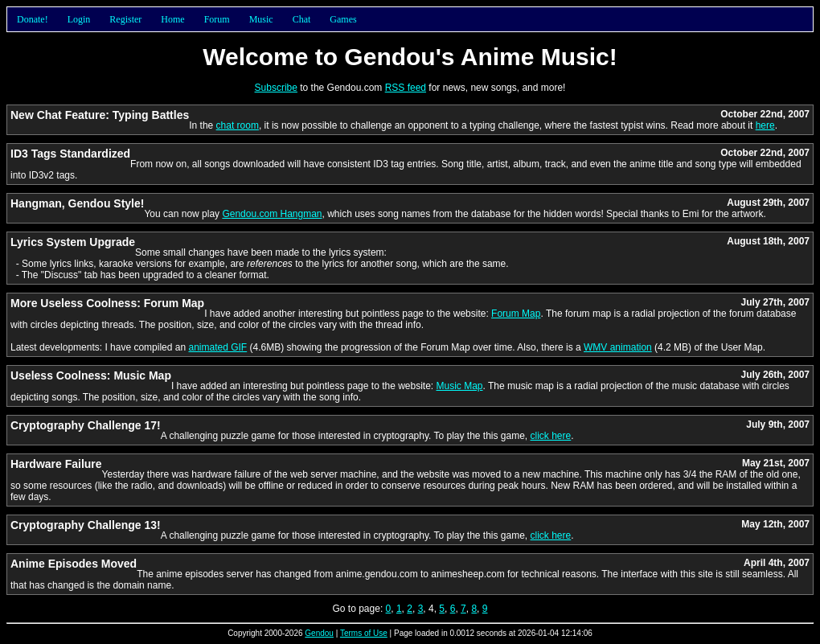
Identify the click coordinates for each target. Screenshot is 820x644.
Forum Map (516, 314)
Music (261, 19)
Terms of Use (364, 633)
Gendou (319, 633)
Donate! (33, 19)
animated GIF (217, 347)
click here (551, 436)
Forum (217, 19)
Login (79, 19)
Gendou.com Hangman (272, 214)
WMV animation (618, 347)
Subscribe (276, 88)
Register (125, 19)
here (765, 125)
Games (343, 19)
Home (172, 19)
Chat (302, 19)
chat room (238, 125)
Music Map (460, 386)
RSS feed (406, 88)
